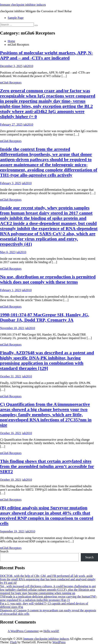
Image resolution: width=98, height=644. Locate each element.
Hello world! (51, 631)
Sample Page (16, 18)
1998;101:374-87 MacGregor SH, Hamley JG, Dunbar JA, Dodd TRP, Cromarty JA (45, 317)
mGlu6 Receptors (11, 83)
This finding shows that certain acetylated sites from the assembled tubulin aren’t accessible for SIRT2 (47, 466)
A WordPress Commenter (23, 631)
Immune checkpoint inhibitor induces (23, 5)
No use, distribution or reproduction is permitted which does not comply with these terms (48, 279)
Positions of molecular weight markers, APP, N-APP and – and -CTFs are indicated (46, 55)
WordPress (59, 642)
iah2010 (28, 66)
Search (4, 551)
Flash (13, 642)
